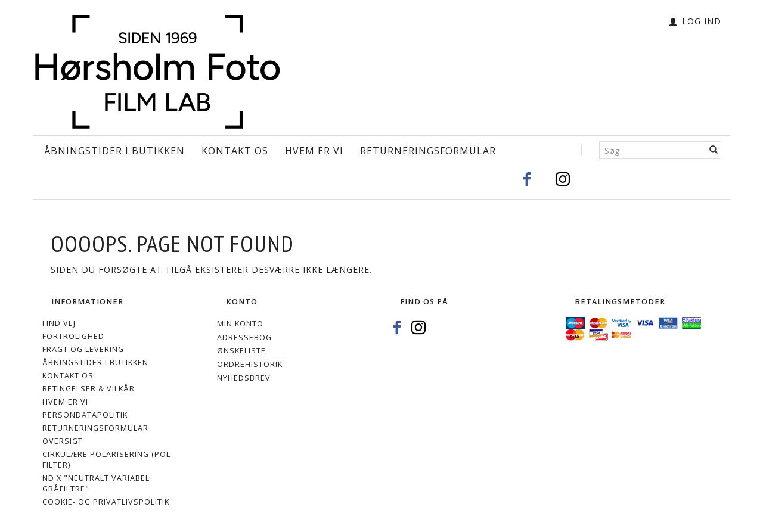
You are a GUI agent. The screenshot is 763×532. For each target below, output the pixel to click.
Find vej (59, 323)
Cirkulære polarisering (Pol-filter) (108, 460)
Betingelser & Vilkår (89, 389)
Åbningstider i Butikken (114, 151)
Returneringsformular (428, 151)
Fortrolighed (73, 336)
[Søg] (714, 150)
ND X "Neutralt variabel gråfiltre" (96, 483)
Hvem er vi (314, 151)
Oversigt (63, 441)
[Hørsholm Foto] (157, 69)
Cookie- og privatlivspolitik (106, 502)
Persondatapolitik (85, 415)
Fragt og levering (83, 349)
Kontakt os (235, 151)
